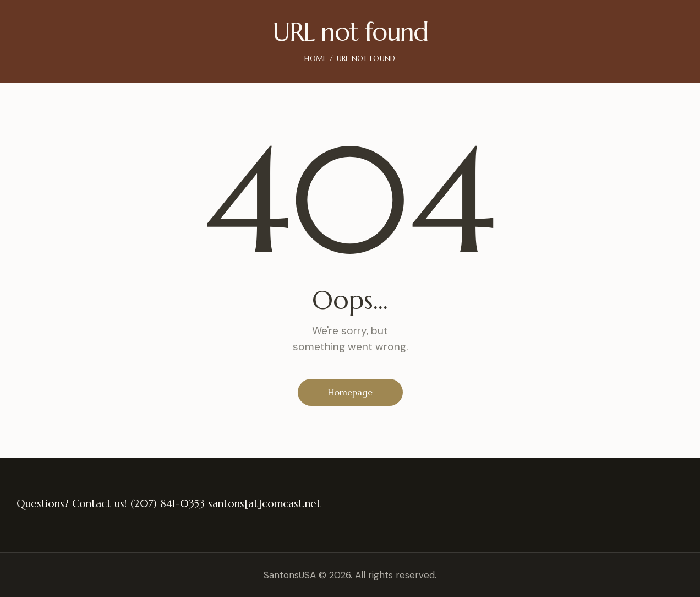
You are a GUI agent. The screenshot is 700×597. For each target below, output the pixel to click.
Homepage (350, 392)
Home (315, 59)
